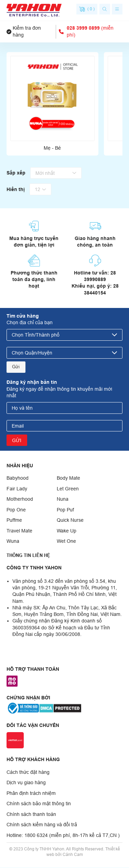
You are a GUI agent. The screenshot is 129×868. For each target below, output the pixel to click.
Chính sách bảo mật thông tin (39, 804)
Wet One (66, 542)
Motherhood (20, 500)
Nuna (63, 500)
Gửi (16, 367)
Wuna (13, 542)
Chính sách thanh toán (31, 815)
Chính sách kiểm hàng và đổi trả (42, 825)
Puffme (14, 521)
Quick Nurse (70, 521)
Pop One (16, 510)
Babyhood (18, 479)
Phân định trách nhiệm (31, 794)
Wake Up (67, 531)
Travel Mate (19, 531)
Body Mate (68, 479)
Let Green (68, 489)
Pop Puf (65, 510)
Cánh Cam (73, 855)
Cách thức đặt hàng (28, 772)
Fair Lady (17, 489)
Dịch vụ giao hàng (26, 783)
